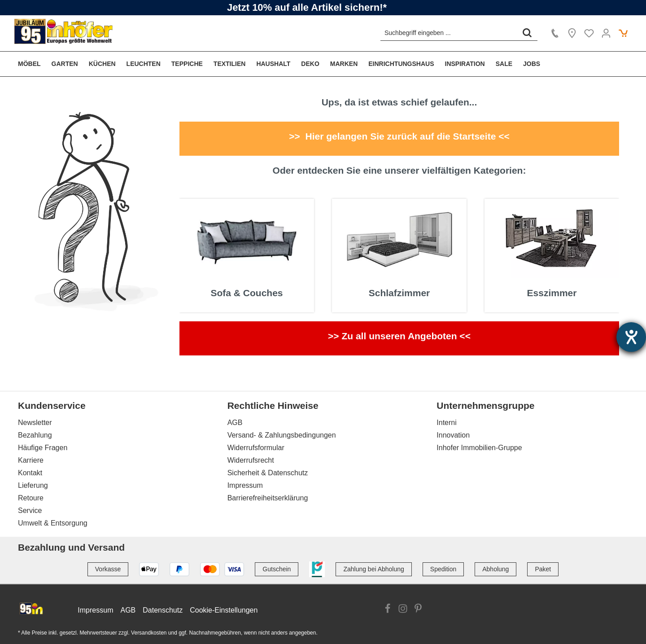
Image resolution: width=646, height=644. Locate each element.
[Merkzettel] (589, 33)
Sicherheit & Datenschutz (268, 473)
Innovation (453, 435)
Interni (446, 423)
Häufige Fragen (43, 448)
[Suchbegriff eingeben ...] (449, 33)
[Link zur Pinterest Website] (418, 610)
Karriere (31, 460)
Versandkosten (149, 633)
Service (30, 510)
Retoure (31, 498)
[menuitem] (32, 64)
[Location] (572, 33)
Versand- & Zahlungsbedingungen (282, 435)
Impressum (245, 485)
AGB (235, 423)
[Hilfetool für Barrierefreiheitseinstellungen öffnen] (631, 337)
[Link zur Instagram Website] (403, 610)
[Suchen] (527, 33)
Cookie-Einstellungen (224, 610)
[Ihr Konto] (606, 33)
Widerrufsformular (256, 448)
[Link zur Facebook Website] (388, 610)
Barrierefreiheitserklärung (268, 498)
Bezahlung (35, 435)
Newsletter (35, 423)
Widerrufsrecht (251, 460)
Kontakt (30, 473)
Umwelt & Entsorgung (53, 523)
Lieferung (33, 485)
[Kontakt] (555, 33)
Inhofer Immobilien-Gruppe (479, 448)
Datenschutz (163, 610)
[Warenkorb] (623, 33)
